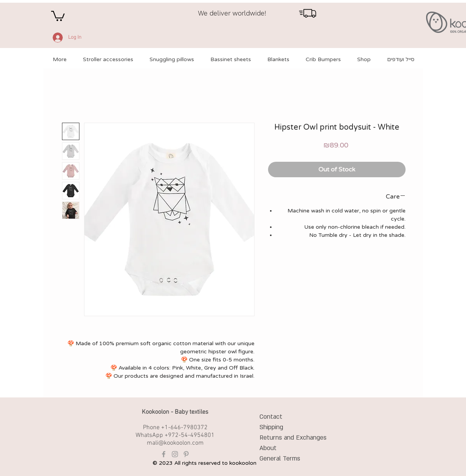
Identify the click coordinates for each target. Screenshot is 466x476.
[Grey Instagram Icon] (175, 454)
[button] (58, 15)
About (268, 448)
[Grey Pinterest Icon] (186, 454)
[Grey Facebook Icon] (164, 454)
